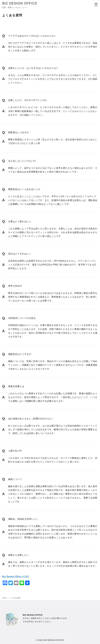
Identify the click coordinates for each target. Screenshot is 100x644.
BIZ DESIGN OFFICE (20, 3)
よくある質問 (15, 598)
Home (5, 598)
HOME (16, 577)
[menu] (96, 4)
